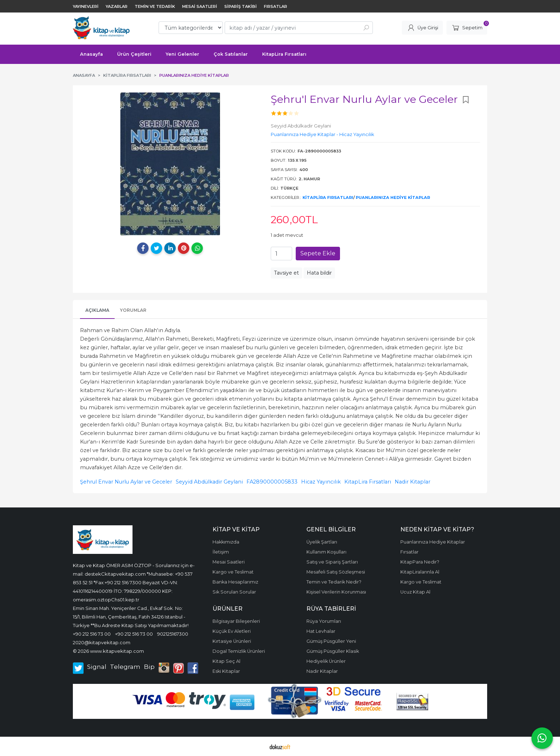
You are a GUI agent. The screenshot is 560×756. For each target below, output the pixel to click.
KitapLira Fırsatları (328, 197)
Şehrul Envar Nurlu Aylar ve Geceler (126, 482)
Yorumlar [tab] (133, 310)
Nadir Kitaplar (412, 482)
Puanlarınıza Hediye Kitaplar (393, 197)
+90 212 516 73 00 (92, 634)
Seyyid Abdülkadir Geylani (209, 482)
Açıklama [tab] (97, 310)
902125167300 (173, 634)
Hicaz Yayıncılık (321, 482)
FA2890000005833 (272, 482)
